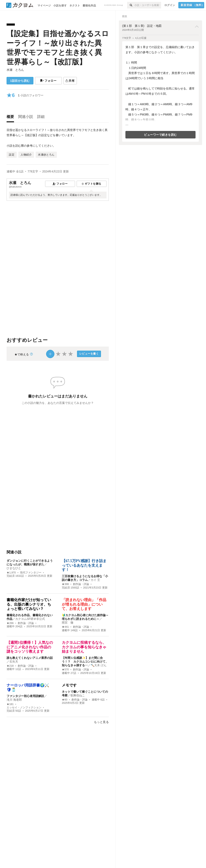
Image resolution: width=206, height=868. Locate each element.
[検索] (131, 5)
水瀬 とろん (15, 70)
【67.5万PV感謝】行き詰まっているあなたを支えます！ (84, 565)
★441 (65, 627)
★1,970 (11, 573)
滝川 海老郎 (14, 700)
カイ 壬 (95, 580)
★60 (65, 700)
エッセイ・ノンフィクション (24, 708)
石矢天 (14, 662)
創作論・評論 (81, 584)
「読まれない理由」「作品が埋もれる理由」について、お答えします (84, 604)
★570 (65, 670)
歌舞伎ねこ (78, 695)
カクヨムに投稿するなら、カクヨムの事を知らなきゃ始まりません (84, 647)
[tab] (11, 118)
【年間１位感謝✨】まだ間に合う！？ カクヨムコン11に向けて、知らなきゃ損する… (85, 662)
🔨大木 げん (99, 665)
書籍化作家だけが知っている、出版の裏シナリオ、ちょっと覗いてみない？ (29, 604)
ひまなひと (14, 568)
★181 (10, 704)
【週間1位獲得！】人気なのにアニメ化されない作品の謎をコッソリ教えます (30, 647)
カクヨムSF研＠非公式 (30, 619)
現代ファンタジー (31, 573)
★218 (10, 666)
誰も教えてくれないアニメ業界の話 (30, 658)
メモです (69, 685)
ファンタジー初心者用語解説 (25, 696)
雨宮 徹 (68, 623)
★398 (65, 584)
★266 (10, 623)
